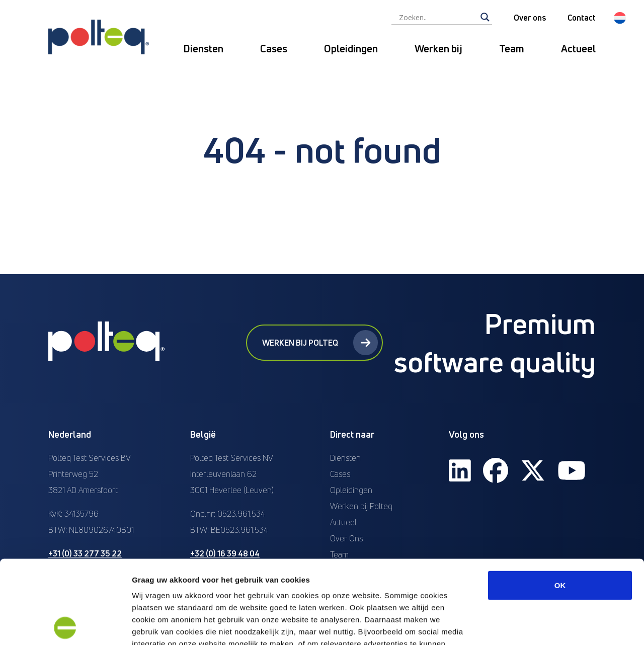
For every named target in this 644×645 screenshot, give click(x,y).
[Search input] (437, 17)
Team (512, 49)
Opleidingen (351, 49)
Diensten (203, 49)
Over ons (530, 18)
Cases (274, 49)
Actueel (578, 49)
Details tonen (544, 625)
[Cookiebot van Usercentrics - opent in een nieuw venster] (65, 625)
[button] (620, 18)
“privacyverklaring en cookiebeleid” (372, 572)
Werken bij (438, 49)
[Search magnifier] (485, 17)
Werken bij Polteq (320, 343)
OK (560, 502)
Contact (582, 18)
